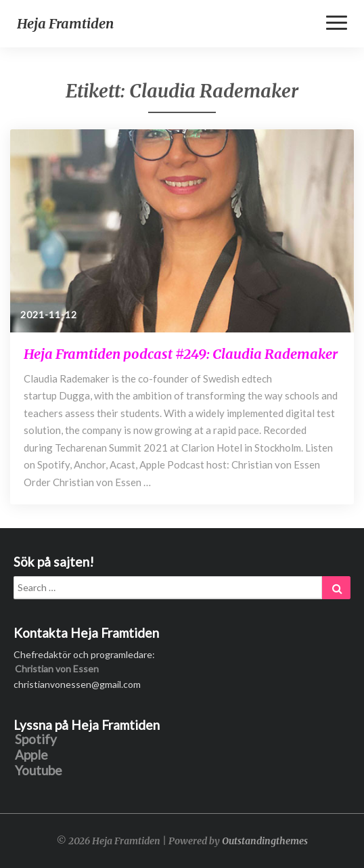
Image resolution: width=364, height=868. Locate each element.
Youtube (39, 771)
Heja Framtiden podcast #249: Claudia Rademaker (181, 354)
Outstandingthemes (265, 841)
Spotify (36, 740)
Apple (31, 755)
